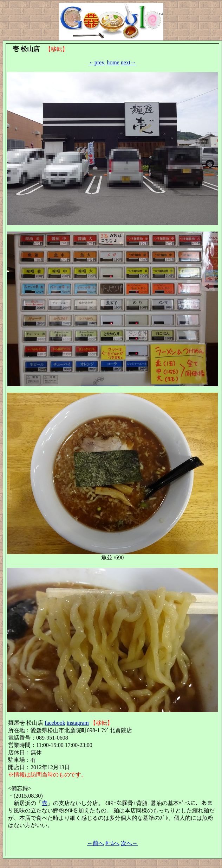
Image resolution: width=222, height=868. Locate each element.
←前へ (96, 843)
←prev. (97, 62)
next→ (129, 62)
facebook (55, 723)
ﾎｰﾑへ (112, 843)
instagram (78, 723)
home (113, 62)
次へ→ (129, 843)
